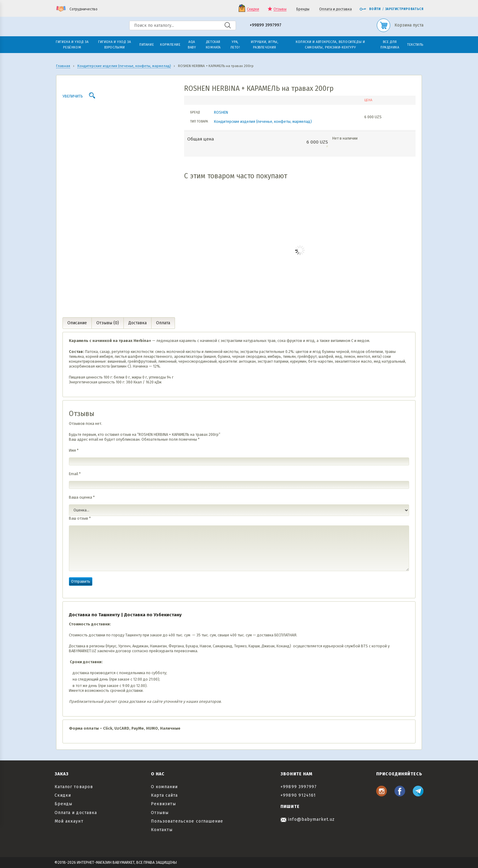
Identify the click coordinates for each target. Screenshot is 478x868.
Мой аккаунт (69, 821)
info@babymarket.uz (308, 819)
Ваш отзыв (80, 518)
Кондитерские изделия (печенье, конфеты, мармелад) (263, 121)
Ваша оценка (82, 497)
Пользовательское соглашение (187, 821)
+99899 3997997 (266, 25)
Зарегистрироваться (404, 9)
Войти (370, 9)
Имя (74, 450)
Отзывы (280, 9)
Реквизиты (163, 804)
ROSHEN (221, 112)
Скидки (253, 9)
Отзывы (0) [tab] (108, 323)
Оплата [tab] (163, 323)
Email (75, 474)
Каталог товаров (74, 787)
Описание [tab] (77, 323)
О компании (164, 787)
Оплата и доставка (335, 9)
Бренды (303, 9)
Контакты (162, 830)
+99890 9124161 (298, 795)
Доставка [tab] (137, 323)
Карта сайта (164, 795)
